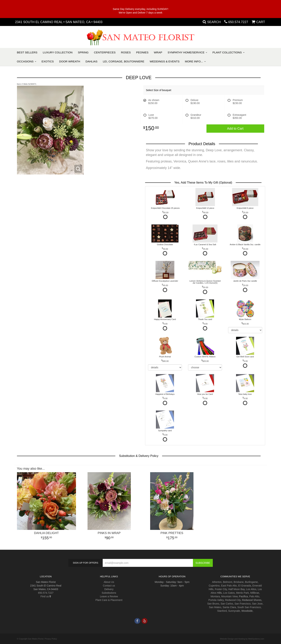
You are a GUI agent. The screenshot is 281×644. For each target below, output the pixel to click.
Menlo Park (242, 593)
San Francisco (242, 604)
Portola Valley (216, 600)
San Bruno (213, 604)
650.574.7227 (238, 22)
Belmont (227, 582)
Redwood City (233, 600)
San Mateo (215, 607)
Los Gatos (229, 593)
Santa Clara (229, 607)
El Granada (245, 586)
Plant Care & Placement (109, 600)
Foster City (221, 589)
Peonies (142, 52)
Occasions (25, 61)
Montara (215, 596)
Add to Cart (235, 129)
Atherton (217, 582)
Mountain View (229, 596)
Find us (46, 596)
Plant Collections (227, 52)
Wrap (158, 52)
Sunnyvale (234, 611)
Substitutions (109, 593)
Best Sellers (27, 52)
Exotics (48, 61)
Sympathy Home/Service (186, 52)
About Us (109, 582)
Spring (83, 52)
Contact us (109, 586)
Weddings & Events (165, 61)
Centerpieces (105, 52)
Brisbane (239, 582)
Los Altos (251, 589)
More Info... (194, 61)
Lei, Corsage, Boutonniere (124, 61)
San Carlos (227, 604)
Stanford (222, 611)
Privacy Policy (51, 639)
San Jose (257, 604)
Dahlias (92, 61)
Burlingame (251, 582)
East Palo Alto (229, 586)
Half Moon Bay (237, 589)
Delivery (109, 589)
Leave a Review (109, 596)
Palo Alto (254, 596)
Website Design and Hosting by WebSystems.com (242, 639)
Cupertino (214, 586)
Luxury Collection (58, 52)
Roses (126, 52)
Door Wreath (70, 61)
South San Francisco (249, 607)
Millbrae (255, 593)
